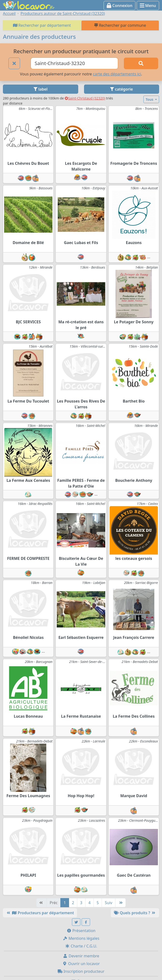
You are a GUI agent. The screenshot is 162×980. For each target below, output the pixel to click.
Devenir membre (81, 956)
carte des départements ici (117, 74)
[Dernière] (120, 903)
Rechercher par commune (120, 25)
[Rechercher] (141, 63)
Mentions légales (81, 938)
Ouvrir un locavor (81, 964)
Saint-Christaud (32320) (85, 98)
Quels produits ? (135, 913)
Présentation (81, 931)
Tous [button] (150, 99)
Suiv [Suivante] (109, 903)
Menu (148, 6)
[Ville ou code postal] (74, 63)
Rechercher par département (42, 25)
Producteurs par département (40, 913)
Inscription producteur (81, 971)
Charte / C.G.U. (81, 946)
